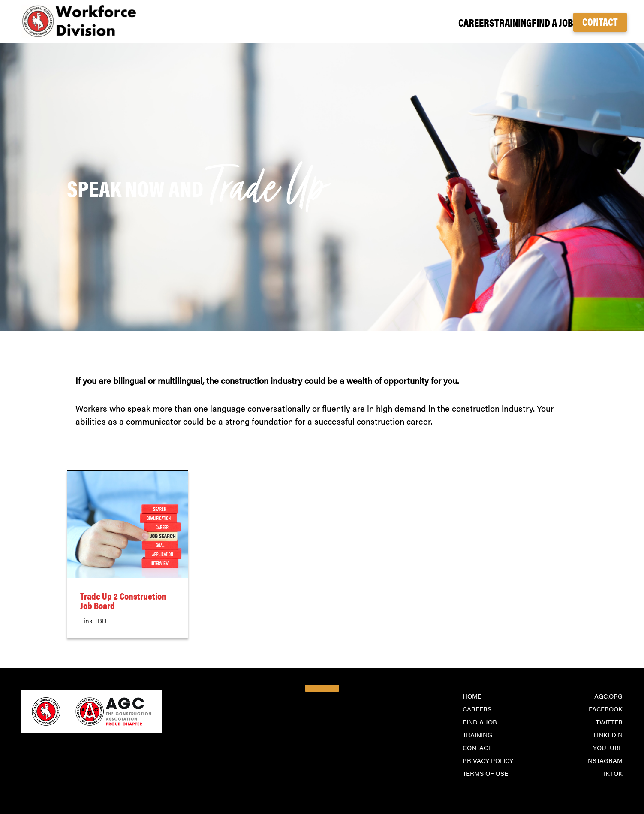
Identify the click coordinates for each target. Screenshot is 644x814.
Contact (600, 21)
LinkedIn (608, 734)
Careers (430, 22)
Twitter (609, 722)
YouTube (608, 747)
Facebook (606, 709)
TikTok (611, 773)
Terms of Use (485, 773)
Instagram (604, 760)
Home (472, 696)
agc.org (608, 696)
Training (481, 22)
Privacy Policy (488, 760)
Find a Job (535, 22)
